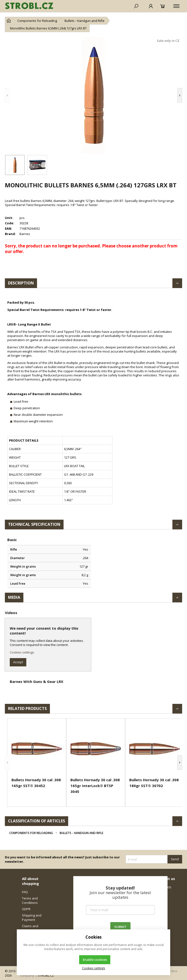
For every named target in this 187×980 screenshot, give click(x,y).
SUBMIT (120, 927)
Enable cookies (95, 960)
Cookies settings (22, 652)
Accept (18, 662)
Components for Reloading (31, 833)
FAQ (25, 892)
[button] (7, 95)
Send (175, 859)
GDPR (26, 909)
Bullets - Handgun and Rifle (81, 833)
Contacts (165, 887)
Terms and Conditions (30, 900)
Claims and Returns (30, 928)
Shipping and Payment (32, 917)
